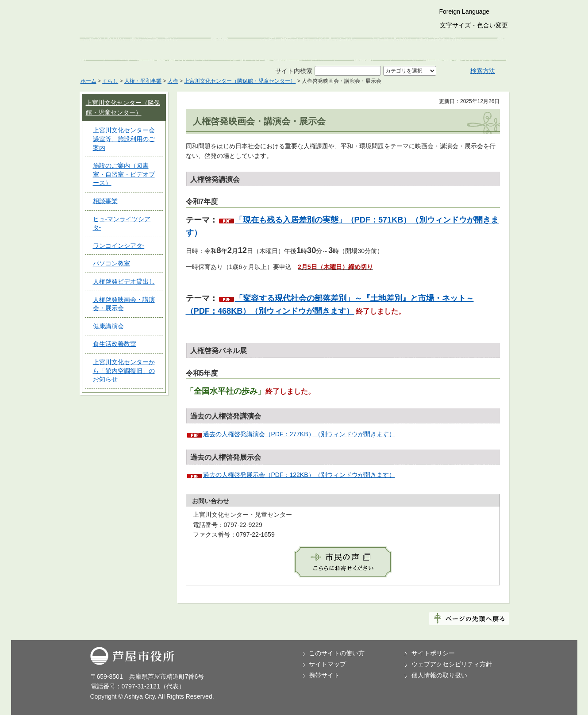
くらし (110, 81)
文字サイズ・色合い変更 (474, 25)
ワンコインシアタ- (119, 246)
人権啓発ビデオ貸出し (124, 281)
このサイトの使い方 (337, 653)
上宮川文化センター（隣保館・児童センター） (240, 81)
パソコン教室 (111, 263)
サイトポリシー (433, 653)
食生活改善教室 (115, 344)
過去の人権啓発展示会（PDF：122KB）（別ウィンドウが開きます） (299, 475)
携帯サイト (324, 675)
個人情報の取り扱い (439, 675)
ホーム (88, 81)
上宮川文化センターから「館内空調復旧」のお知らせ (124, 371)
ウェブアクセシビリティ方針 (452, 664)
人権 (173, 81)
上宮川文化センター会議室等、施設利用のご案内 (124, 139)
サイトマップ (327, 664)
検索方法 (483, 71)
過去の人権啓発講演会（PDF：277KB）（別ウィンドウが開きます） (299, 434)
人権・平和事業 (143, 81)
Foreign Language (465, 12)
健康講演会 (108, 326)
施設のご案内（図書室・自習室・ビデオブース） (124, 174)
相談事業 (105, 201)
